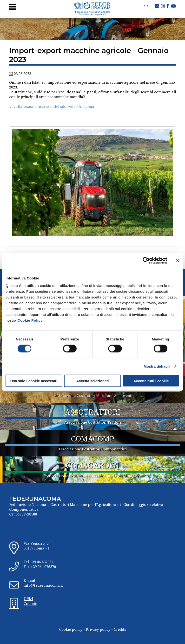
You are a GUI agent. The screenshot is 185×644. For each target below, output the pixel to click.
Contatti (30, 604)
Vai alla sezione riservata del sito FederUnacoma (52, 107)
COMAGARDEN (93, 466)
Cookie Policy (30, 320)
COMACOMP (93, 439)
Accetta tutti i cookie (151, 381)
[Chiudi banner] (178, 260)
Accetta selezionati (92, 381)
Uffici (28, 599)
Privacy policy (98, 630)
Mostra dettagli (157, 366)
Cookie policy (71, 630)
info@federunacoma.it (43, 585)
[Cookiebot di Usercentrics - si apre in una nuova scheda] (146, 260)
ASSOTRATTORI (93, 413)
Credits (120, 630)
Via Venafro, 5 (36, 543)
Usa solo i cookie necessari (34, 381)
